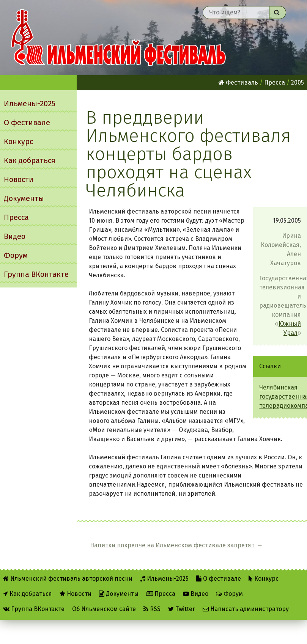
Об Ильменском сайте (104, 609)
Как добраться (30, 160)
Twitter (182, 609)
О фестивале (27, 123)
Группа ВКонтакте (36, 274)
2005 (298, 82)
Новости (19, 179)
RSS (152, 609)
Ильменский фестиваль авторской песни (118, 38)
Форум (16, 255)
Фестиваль (238, 82)
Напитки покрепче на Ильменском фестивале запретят (172, 545)
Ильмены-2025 (30, 104)
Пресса (16, 217)
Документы (24, 198)
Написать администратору (246, 609)
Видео (15, 236)
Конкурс (18, 141)
